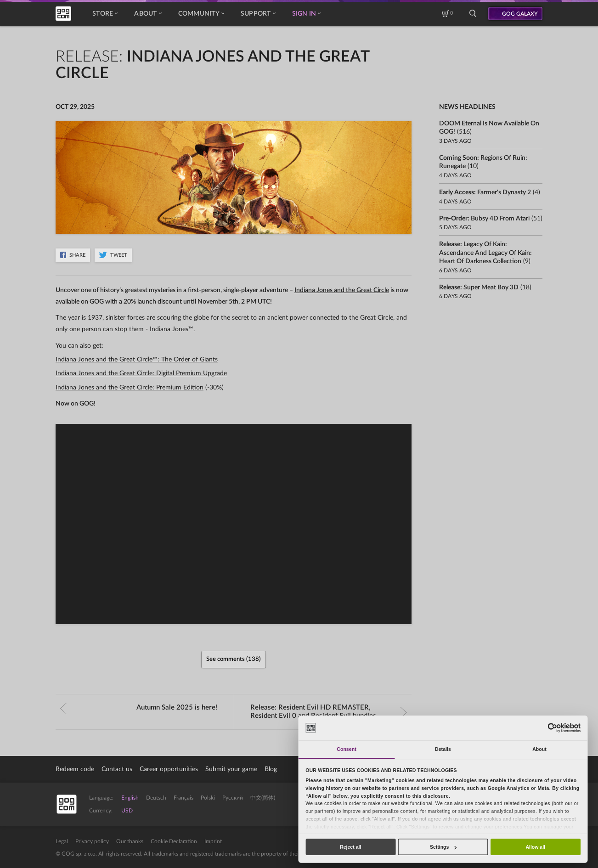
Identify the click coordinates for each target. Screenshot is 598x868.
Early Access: (485, 192)
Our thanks (130, 841)
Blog (271, 769)
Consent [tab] (346, 749)
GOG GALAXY (520, 14)
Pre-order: (484, 219)
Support (258, 14)
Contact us (117, 769)
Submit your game (231, 769)
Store (105, 14)
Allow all (535, 847)
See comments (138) (234, 659)
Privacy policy (92, 841)
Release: (329, 712)
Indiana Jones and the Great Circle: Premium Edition (130, 388)
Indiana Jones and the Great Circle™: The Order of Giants (137, 360)
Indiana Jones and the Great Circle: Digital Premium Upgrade (141, 373)
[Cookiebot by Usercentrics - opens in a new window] (552, 728)
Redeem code (75, 769)
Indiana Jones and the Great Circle (342, 290)
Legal (62, 841)
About (148, 14)
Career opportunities (169, 769)
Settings (443, 847)
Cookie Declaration (174, 841)
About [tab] (539, 749)
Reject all (350, 847)
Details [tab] (443, 749)
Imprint (213, 841)
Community (201, 14)
